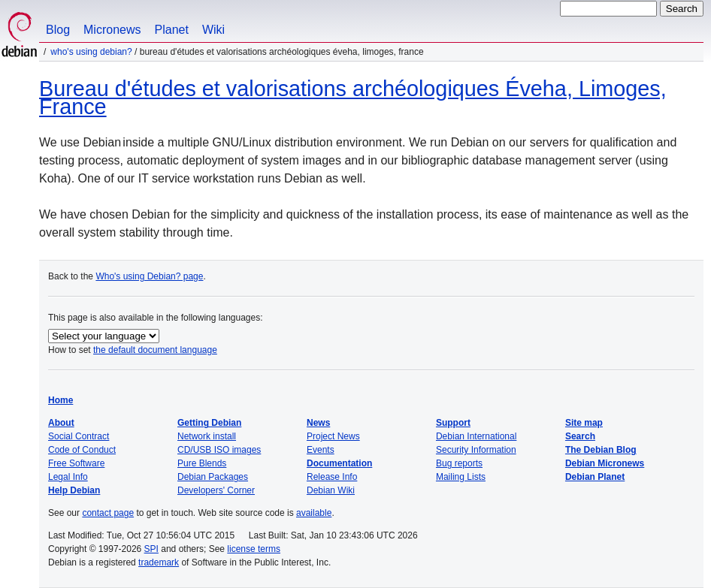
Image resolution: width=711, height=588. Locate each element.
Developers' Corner (216, 490)
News (318, 423)
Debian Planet (595, 477)
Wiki (213, 30)
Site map (584, 423)
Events (321, 450)
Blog (58, 30)
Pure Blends (202, 463)
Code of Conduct (82, 450)
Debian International (476, 436)
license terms (254, 549)
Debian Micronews (605, 463)
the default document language (155, 350)
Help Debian (74, 490)
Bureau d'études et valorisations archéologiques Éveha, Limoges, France (353, 98)
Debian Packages (213, 477)
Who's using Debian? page (149, 276)
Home (61, 400)
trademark (159, 562)
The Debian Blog (601, 450)
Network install (207, 436)
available (314, 513)
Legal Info (68, 477)
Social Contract (79, 436)
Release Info (332, 477)
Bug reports (459, 463)
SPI (151, 549)
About (61, 423)
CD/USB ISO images (219, 450)
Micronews (112, 30)
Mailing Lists (461, 477)
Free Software (76, 463)
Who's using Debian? (91, 52)
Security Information (476, 450)
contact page (108, 513)
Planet (172, 30)
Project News (333, 436)
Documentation (339, 463)
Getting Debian (209, 423)
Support (453, 423)
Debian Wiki (331, 490)
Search (580, 436)
